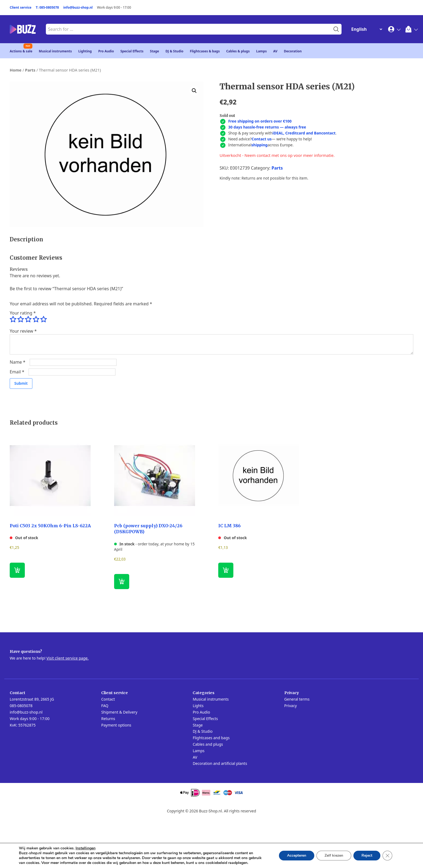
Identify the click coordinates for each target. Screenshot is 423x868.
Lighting (85, 51)
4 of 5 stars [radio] (36, 319)
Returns (108, 719)
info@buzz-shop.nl (78, 7)
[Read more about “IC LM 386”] (226, 570)
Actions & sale (21, 51)
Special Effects (132, 51)
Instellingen (86, 848)
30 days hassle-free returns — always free (267, 127)
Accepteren (297, 855)
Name (18, 362)
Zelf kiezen (334, 855)
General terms (297, 699)
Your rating (23, 313)
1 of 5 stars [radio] (13, 319)
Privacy (291, 706)
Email (17, 372)
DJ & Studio (175, 51)
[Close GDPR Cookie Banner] (387, 856)
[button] (194, 91)
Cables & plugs (238, 51)
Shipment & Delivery (119, 712)
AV (275, 51)
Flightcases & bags (205, 51)
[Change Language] (366, 29)
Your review (23, 331)
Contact (108, 699)
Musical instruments (55, 51)
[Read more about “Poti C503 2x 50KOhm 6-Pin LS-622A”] (17, 570)
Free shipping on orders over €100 (260, 121)
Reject (367, 855)
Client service (21, 7)
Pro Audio (106, 51)
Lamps (261, 51)
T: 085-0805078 (47, 7)
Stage (155, 51)
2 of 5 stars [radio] (21, 319)
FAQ (105, 706)
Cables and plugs (208, 744)
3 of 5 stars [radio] (28, 319)
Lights (198, 706)
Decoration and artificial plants (220, 763)
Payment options (116, 725)
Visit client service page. (67, 658)
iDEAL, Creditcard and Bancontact (304, 133)
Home (16, 70)
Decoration (293, 51)
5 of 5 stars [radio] (43, 319)
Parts (30, 70)
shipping (260, 145)
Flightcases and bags (211, 738)
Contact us (261, 139)
